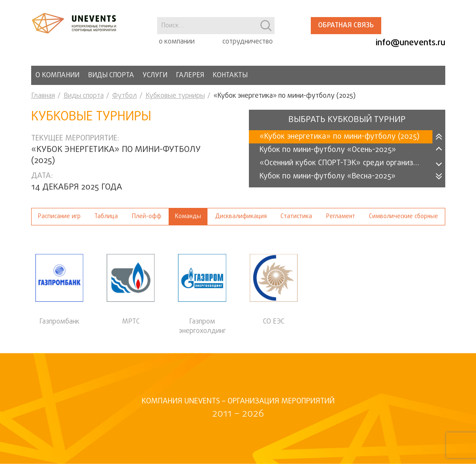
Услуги (155, 76)
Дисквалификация (241, 217)
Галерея (190, 76)
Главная (43, 96)
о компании (177, 42)
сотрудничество (248, 42)
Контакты (230, 76)
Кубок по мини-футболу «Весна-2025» (328, 177)
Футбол (125, 96)
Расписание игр (59, 217)
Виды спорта (111, 76)
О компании (57, 76)
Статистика (296, 217)
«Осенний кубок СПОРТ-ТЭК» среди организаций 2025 (346, 163)
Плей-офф (147, 217)
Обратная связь (346, 26)
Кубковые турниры (175, 96)
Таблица (106, 217)
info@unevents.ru (410, 43)
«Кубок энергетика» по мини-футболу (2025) (340, 137)
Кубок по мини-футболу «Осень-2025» (328, 150)
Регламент (341, 217)
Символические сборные (403, 217)
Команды (188, 217)
